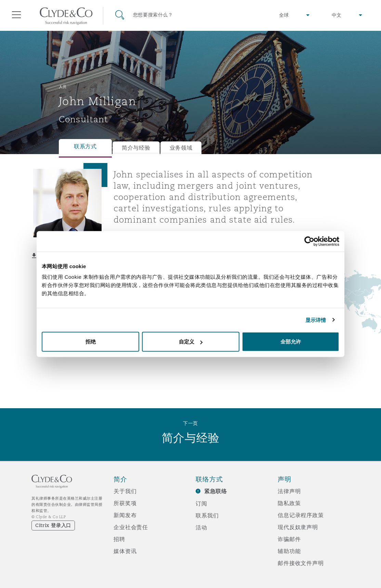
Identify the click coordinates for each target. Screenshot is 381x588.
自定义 (191, 342)
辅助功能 (289, 551)
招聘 (119, 539)
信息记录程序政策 (301, 515)
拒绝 (91, 342)
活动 (201, 527)
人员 (63, 87)
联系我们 (207, 515)
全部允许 (291, 342)
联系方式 (85, 146)
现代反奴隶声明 (298, 527)
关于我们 (125, 491)
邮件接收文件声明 (301, 563)
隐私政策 (289, 503)
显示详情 (316, 320)
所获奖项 (125, 503)
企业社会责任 (131, 527)
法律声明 (289, 491)
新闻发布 (125, 515)
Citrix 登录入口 (53, 525)
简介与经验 (136, 148)
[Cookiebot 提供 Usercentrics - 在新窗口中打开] (309, 241)
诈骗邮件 (289, 539)
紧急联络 (216, 491)
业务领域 (181, 148)
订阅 (201, 503)
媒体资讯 (125, 551)
